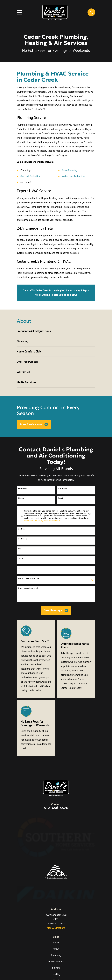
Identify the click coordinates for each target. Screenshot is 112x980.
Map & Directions (56, 928)
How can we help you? (28, 588)
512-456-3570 (56, 808)
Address (22, 529)
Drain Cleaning (70, 170)
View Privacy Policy (52, 521)
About (56, 949)
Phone (21, 498)
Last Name (63, 489)
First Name (23, 489)
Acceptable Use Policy (33, 521)
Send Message (56, 611)
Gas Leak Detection (30, 176)
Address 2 (23, 539)
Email (61, 498)
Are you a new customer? (29, 578)
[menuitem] (56, 331)
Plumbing (56, 955)
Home (56, 942)
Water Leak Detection (73, 176)
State (20, 559)
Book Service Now (34, 424)
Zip (20, 568)
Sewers (56, 968)
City (20, 549)
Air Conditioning (56, 961)
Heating (56, 974)
